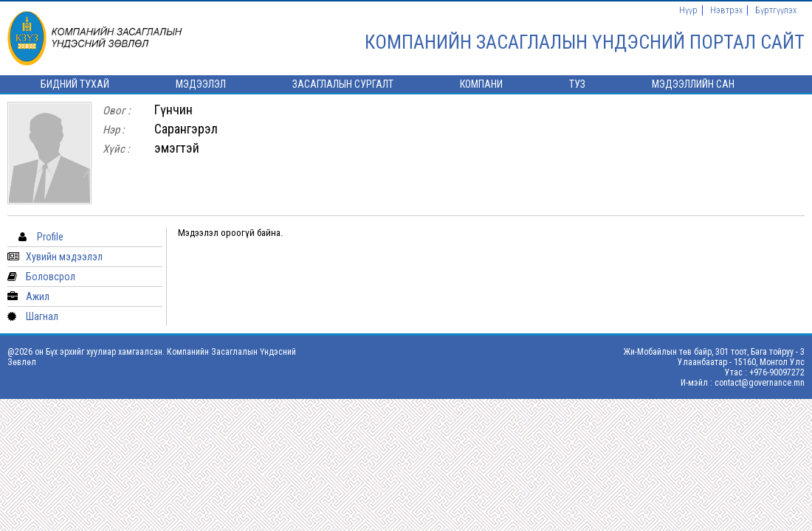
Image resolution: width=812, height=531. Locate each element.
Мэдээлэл (201, 84)
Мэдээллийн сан (693, 84)
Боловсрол (51, 277)
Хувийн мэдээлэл (64, 257)
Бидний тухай (75, 84)
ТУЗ (577, 84)
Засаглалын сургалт (343, 84)
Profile (50, 237)
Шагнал (42, 316)
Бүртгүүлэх (776, 10)
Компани (481, 84)
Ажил (38, 296)
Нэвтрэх (726, 10)
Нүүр (688, 10)
